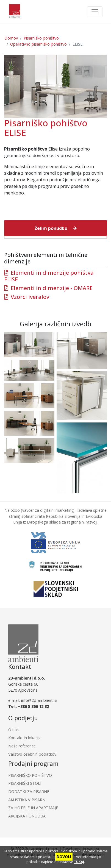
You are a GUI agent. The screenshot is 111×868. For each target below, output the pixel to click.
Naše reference (22, 746)
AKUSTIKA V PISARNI (27, 800)
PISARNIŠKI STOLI (25, 783)
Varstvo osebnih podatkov (32, 754)
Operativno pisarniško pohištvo (38, 44)
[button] (56, 228)
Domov (11, 38)
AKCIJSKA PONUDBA (27, 816)
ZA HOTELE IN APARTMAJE (33, 808)
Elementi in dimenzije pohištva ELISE (49, 276)
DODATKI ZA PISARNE (29, 792)
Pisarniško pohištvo (41, 38)
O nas (13, 730)
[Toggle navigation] (95, 12)
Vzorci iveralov (30, 297)
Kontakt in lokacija (25, 738)
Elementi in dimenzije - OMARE (52, 288)
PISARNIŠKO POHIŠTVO (30, 775)
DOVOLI (64, 857)
